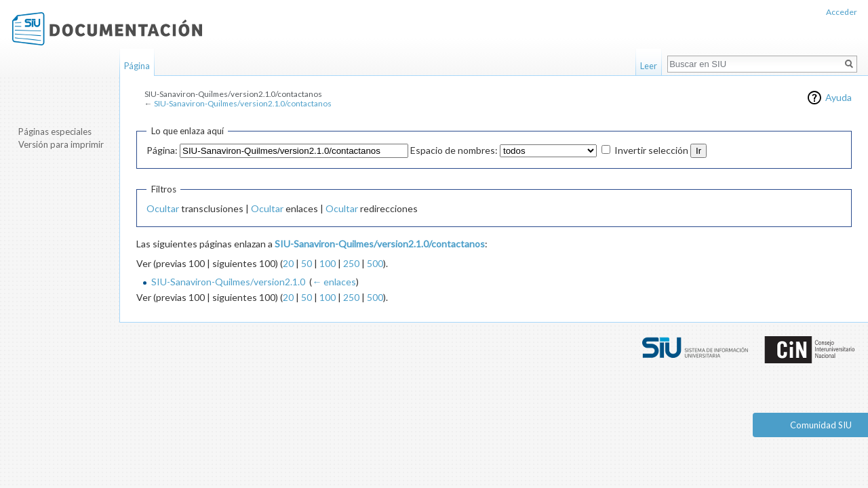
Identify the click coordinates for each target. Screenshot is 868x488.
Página (137, 66)
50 (307, 263)
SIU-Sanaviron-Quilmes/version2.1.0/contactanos (243, 103)
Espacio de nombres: (454, 150)
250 (351, 263)
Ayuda (839, 97)
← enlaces (334, 282)
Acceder (842, 12)
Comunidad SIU (821, 425)
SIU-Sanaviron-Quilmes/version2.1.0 (228, 282)
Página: (162, 150)
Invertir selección (651, 150)
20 (288, 263)
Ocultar (163, 208)
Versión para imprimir (61, 144)
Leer (649, 66)
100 (328, 263)
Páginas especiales (55, 131)
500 (375, 263)
